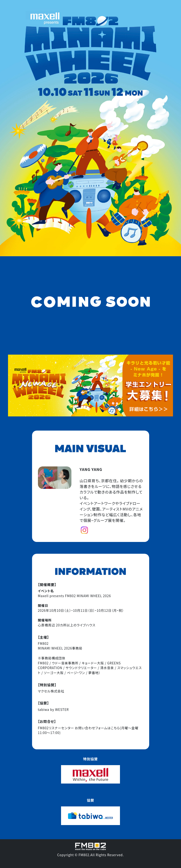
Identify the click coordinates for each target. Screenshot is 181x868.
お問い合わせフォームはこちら (97, 728)
